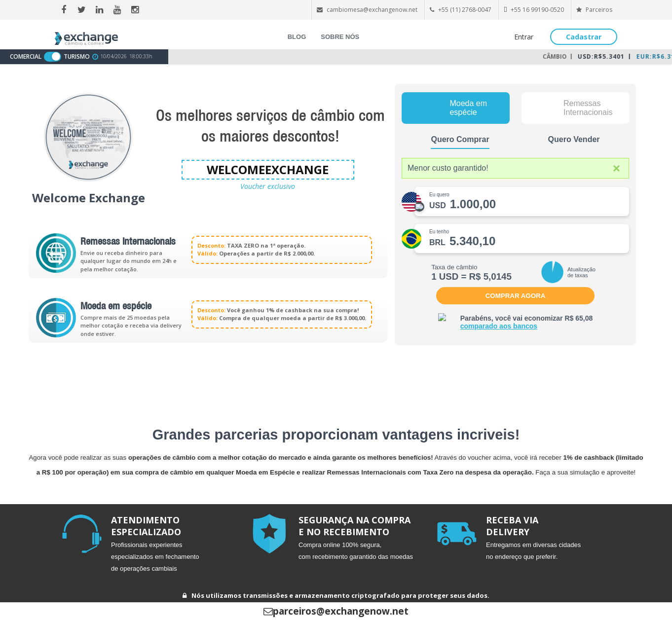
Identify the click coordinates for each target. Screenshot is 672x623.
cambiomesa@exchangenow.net (372, 10)
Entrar (524, 37)
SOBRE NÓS (340, 37)
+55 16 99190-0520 (537, 10)
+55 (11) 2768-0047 (465, 10)
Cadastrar (584, 37)
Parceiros (594, 10)
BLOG (297, 37)
